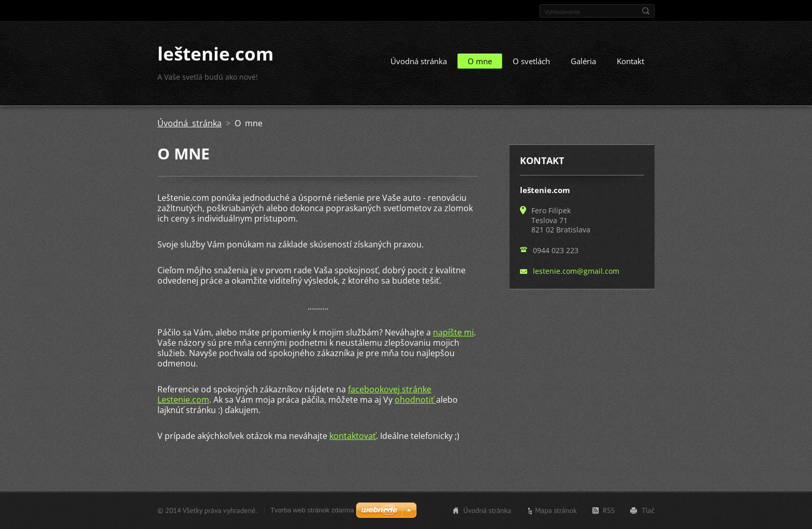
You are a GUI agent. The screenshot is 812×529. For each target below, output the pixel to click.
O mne (480, 61)
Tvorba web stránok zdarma (312, 510)
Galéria (583, 61)
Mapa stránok (556, 510)
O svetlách (531, 61)
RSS (609, 510)
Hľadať (646, 11)
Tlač (648, 510)
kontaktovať (353, 436)
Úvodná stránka (419, 61)
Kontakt (630, 61)
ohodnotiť (415, 400)
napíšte (447, 332)
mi (468, 332)
